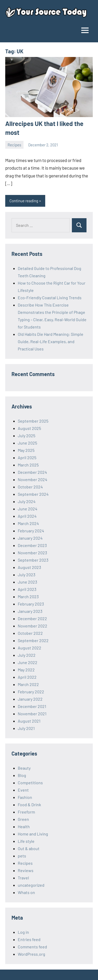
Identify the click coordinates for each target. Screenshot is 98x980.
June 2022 (28, 662)
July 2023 (27, 575)
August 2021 (29, 721)
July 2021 (26, 728)
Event (23, 790)
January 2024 (30, 538)
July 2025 (27, 436)
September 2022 (33, 640)
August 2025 (29, 428)
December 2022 (32, 618)
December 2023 (32, 545)
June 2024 (28, 509)
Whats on (26, 892)
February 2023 (31, 604)
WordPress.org (31, 954)
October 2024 (30, 487)
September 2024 (33, 494)
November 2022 (33, 626)
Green (23, 819)
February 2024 (31, 531)
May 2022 (26, 670)
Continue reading (24, 201)
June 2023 (27, 582)
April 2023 (27, 589)
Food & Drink (29, 805)
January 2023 (30, 611)
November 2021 (32, 714)
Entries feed (29, 939)
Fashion (25, 797)
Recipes (14, 145)
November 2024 (33, 479)
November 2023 (32, 553)
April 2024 (27, 516)
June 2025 (27, 443)
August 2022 (30, 648)
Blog (22, 775)
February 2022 (31, 692)
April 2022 (27, 677)
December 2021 (32, 706)
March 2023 (28, 596)
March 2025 (28, 465)
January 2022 (30, 699)
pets (22, 856)
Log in (23, 932)
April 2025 (27, 457)
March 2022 (28, 684)
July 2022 (27, 655)
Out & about (29, 848)
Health (24, 826)
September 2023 (33, 560)
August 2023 (29, 567)
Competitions (30, 783)
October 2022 (30, 633)
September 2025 (33, 421)
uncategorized (31, 885)
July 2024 (27, 501)
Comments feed (32, 947)
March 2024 (28, 523)
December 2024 (32, 472)
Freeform (26, 812)
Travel (23, 878)
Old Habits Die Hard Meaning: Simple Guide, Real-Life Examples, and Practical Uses (51, 341)
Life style (26, 841)
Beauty (24, 768)
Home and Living (33, 834)
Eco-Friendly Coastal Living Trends (50, 298)
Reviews (26, 870)
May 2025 (26, 450)
